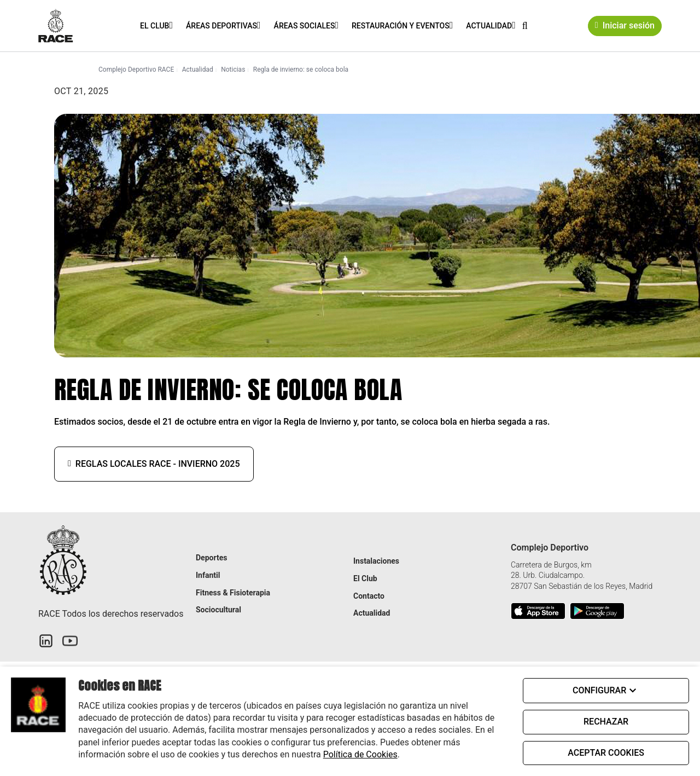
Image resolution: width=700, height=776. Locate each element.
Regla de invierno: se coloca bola (301, 70)
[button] (525, 25)
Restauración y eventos (401, 26)
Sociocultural (218, 610)
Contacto (369, 596)
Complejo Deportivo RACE (136, 70)
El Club (154, 26)
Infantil (208, 575)
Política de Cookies (360, 754)
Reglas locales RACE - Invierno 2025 (154, 464)
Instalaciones (376, 561)
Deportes (211, 558)
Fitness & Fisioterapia (233, 593)
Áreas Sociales (305, 26)
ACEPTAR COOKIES (606, 753)
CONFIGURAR (606, 691)
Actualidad (489, 26)
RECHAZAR (606, 722)
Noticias (233, 70)
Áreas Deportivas (221, 26)
